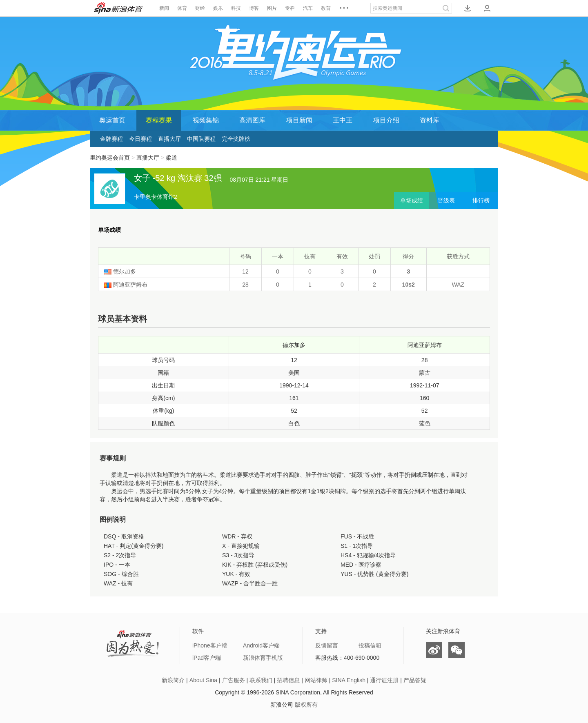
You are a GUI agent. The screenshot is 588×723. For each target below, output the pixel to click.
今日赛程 (140, 139)
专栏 (290, 8)
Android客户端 (261, 645)
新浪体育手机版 (263, 658)
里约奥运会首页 (110, 158)
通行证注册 (384, 680)
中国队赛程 (201, 139)
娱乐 (218, 8)
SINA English (349, 680)
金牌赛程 (111, 139)
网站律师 (316, 680)
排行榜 (481, 200)
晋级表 (446, 200)
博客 (254, 8)
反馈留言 (327, 645)
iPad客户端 (207, 658)
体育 (182, 8)
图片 (272, 8)
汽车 (308, 8)
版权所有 (306, 705)
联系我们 (261, 680)
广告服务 (234, 680)
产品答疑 (415, 680)
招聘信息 (288, 680)
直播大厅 (169, 139)
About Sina (204, 680)
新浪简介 (173, 680)
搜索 (446, 8)
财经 (200, 8)
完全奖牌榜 (236, 139)
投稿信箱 (370, 645)
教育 (326, 8)
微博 (434, 650)
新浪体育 (118, 8)
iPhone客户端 (210, 645)
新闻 (164, 8)
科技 (236, 8)
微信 (457, 650)
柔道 (171, 158)
